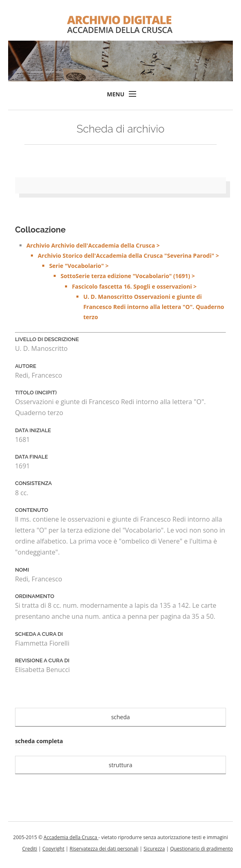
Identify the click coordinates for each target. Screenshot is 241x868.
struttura (120, 765)
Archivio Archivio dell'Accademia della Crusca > (126, 282)
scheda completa (39, 741)
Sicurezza (154, 849)
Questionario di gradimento (201, 849)
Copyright (53, 849)
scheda (120, 717)
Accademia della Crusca (71, 837)
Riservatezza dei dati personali (104, 849)
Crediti (29, 849)
